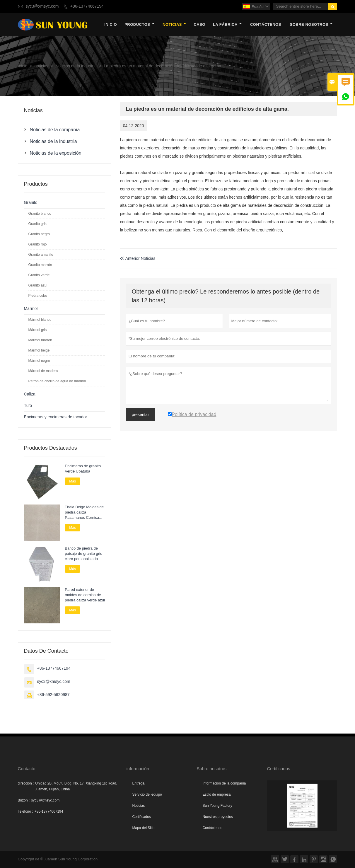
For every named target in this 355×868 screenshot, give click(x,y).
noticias (174, 25)
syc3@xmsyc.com (42, 6)
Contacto (27, 769)
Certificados (141, 817)
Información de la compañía (224, 784)
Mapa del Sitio (143, 828)
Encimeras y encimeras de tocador (56, 417)
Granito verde (39, 275)
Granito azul (38, 285)
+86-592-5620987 (53, 695)
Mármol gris (38, 330)
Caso (199, 25)
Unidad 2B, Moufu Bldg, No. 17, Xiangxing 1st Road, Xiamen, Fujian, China (76, 787)
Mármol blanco (40, 320)
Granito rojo (38, 244)
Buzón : (24, 801)
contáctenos (266, 25)
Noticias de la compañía (55, 129)
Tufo (28, 406)
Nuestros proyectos (217, 817)
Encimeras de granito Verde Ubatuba (83, 469)
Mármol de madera (43, 371)
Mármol (31, 309)
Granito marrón (40, 265)
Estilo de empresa (216, 795)
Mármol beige (39, 350)
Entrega (138, 784)
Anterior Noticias (138, 259)
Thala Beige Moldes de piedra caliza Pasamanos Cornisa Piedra (84, 513)
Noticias (138, 806)
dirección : (26, 784)
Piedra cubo (38, 296)
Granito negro (39, 234)
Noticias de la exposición (56, 153)
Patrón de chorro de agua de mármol (57, 381)
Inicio (111, 25)
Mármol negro (39, 361)
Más (72, 481)
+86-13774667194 (87, 6)
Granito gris (37, 224)
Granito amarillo (41, 255)
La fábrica (227, 25)
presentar (140, 415)
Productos (139, 25)
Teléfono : (25, 812)
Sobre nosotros (311, 25)
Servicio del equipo (147, 795)
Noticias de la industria (76, 66)
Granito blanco (40, 214)
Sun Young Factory (217, 806)
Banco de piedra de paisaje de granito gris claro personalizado (83, 554)
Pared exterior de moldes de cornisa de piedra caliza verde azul (85, 595)
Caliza (30, 394)
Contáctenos (212, 828)
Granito (31, 203)
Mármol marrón (40, 340)
